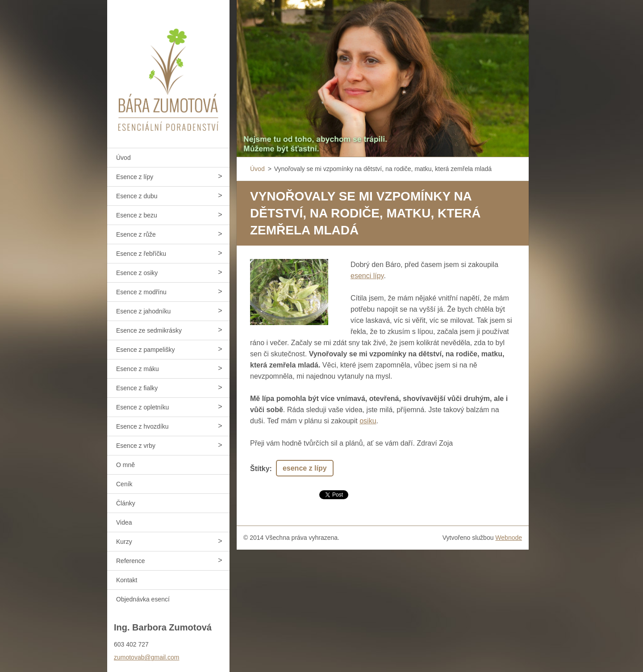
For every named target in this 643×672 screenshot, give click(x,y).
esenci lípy (367, 276)
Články (126, 503)
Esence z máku (138, 369)
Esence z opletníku (142, 407)
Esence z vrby (136, 446)
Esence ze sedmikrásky (149, 330)
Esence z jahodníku (143, 311)
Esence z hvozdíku (142, 426)
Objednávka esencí (143, 599)
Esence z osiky (137, 273)
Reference (131, 561)
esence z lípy (305, 468)
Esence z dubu (137, 196)
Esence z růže (136, 234)
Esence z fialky (137, 388)
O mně (125, 465)
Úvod (123, 158)
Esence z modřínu (141, 292)
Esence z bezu (137, 215)
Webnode (509, 538)
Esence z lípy (135, 177)
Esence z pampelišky (146, 350)
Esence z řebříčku (141, 254)
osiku (368, 421)
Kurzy (124, 542)
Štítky (260, 469)
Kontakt (127, 580)
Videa (124, 522)
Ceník (124, 484)
